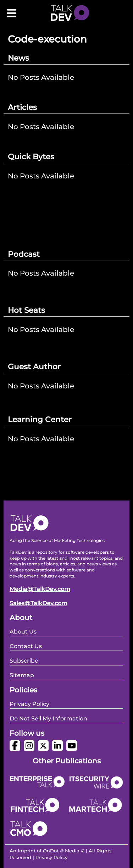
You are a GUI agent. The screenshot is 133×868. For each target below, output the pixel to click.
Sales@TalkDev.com (38, 603)
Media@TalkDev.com (40, 589)
